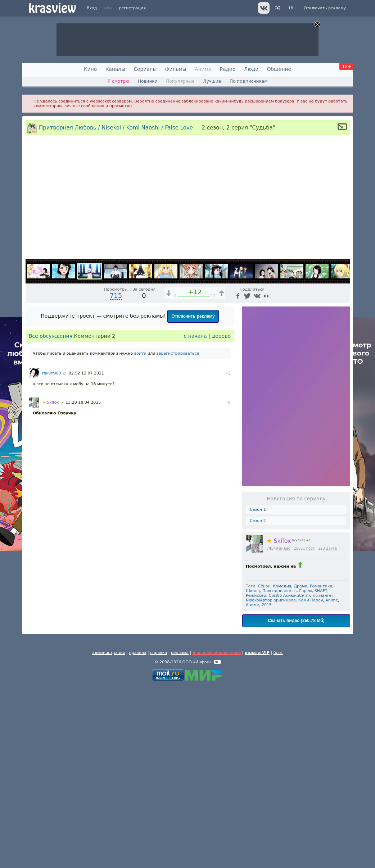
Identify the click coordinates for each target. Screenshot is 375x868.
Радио (228, 69)
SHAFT (321, 772)
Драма (300, 768)
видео (285, 730)
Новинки (148, 81)
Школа (253, 772)
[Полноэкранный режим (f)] (344, 434)
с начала (195, 518)
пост (311, 730)
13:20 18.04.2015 (83, 584)
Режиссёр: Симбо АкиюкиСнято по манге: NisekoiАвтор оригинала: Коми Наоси (289, 780)
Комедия (282, 768)
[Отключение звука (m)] (311, 434)
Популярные (180, 81)
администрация (109, 834)
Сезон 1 (258, 691)
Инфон (202, 844)
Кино (90, 69)
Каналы (115, 69)
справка (159, 834)
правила (137, 834)
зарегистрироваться (178, 535)
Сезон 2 (258, 702)
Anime (332, 782)
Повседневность (279, 772)
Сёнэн (264, 768)
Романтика (321, 768)
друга (331, 730)
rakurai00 (52, 555)
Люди (251, 69)
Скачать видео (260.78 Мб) (296, 802)
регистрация (132, 8)
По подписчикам (249, 81)
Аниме (203, 69)
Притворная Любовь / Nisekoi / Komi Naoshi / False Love (116, 127)
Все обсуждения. (51, 518)
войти (140, 535)
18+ (292, 8)
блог (278, 834)
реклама (180, 834)
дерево (221, 518)
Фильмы (176, 69)
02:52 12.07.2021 (86, 555)
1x (298, 434)
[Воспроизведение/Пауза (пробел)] (31, 434)
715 (116, 477)
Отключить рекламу (325, 8)
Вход (92, 8)
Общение (279, 69)
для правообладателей (217, 834)
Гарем (306, 772)
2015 (267, 787)
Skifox (279, 722)
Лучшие (212, 81)
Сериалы (145, 69)
